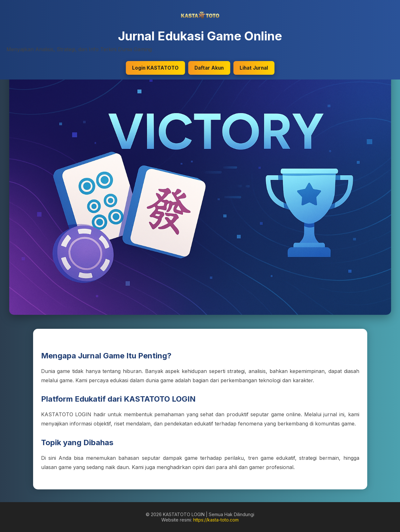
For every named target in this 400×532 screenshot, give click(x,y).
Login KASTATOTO (155, 68)
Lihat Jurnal (254, 68)
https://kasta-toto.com (216, 520)
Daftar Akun (209, 68)
